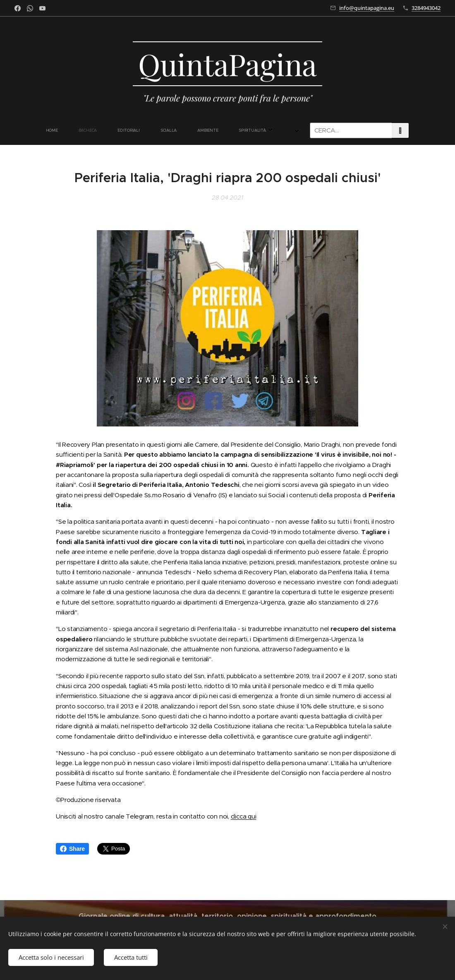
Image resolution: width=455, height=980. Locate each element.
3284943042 (426, 8)
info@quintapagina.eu (367, 8)
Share (72, 849)
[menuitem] (82, 130)
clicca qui (244, 816)
